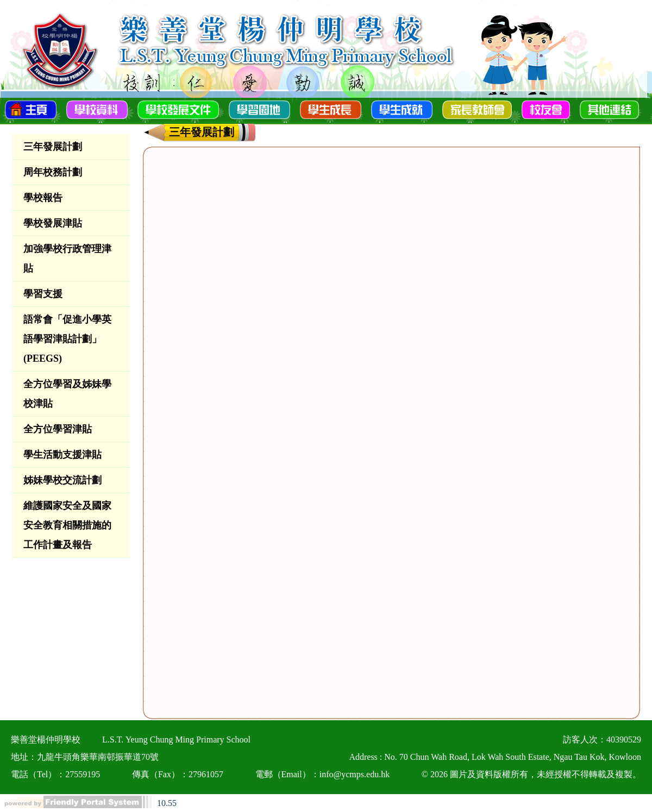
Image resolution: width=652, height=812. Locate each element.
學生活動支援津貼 (62, 455)
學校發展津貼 (53, 223)
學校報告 (43, 198)
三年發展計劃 (53, 147)
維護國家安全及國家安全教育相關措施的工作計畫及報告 (67, 525)
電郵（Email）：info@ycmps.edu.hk (323, 774)
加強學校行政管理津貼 (67, 259)
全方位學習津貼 (58, 429)
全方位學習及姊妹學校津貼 (67, 394)
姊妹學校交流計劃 (62, 480)
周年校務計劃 (53, 172)
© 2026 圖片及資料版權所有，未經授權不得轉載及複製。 (531, 774)
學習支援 (43, 294)
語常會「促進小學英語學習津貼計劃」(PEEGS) (67, 339)
